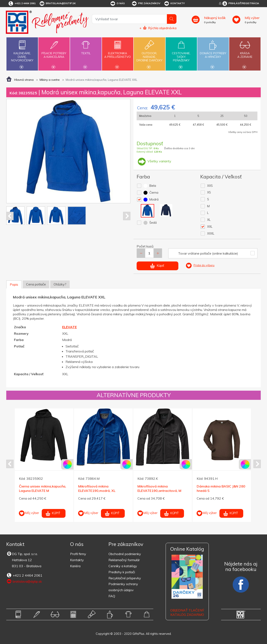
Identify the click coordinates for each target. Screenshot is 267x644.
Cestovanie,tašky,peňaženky (181, 53)
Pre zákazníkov (146, 4)
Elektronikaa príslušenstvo (118, 53)
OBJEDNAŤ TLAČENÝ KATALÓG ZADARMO (187, 612)
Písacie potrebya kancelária (54, 53)
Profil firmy (78, 554)
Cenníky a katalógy (123, 566)
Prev (10, 216)
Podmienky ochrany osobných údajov (123, 587)
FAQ (112, 596)
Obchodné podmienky (125, 554)
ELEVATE (69, 327)
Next (127, 216)
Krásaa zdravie (245, 53)
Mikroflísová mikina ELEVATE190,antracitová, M (159, 488)
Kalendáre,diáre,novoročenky (22, 53)
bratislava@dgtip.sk (57, 4)
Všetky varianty (154, 161)
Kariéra (75, 566)
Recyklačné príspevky (125, 578)
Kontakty (174, 4)
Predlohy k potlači (122, 572)
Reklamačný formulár (124, 560)
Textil (86, 51)
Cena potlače (36, 284)
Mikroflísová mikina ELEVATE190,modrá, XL (97, 488)
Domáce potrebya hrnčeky (213, 53)
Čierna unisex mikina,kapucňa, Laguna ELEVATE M (43, 488)
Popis (14, 284)
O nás (117, 4)
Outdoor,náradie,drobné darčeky (149, 53)
